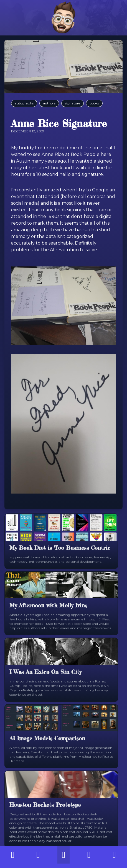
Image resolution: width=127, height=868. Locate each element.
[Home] (63, 18)
